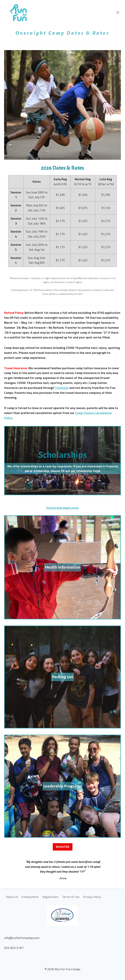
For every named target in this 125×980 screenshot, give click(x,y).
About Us (12, 897)
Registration (50, 897)
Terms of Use (71, 897)
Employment (30, 897)
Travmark (61, 388)
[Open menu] (118, 12)
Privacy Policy (92, 897)
